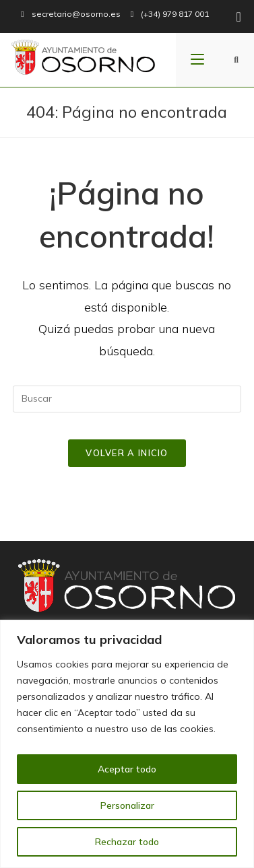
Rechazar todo (127, 842)
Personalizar (127, 805)
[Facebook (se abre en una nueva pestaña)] (236, 17)
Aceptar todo (127, 769)
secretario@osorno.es (76, 14)
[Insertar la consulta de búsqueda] (127, 399)
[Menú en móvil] (197, 60)
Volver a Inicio (127, 453)
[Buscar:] (236, 60)
